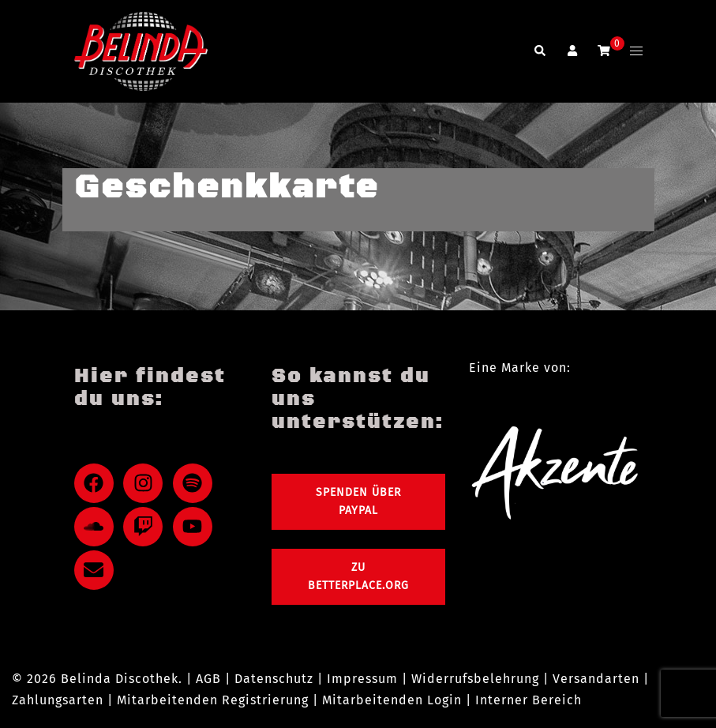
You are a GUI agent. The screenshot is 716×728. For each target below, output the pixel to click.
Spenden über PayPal (358, 502)
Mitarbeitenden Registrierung (213, 700)
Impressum (362, 679)
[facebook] (97, 483)
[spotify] (196, 483)
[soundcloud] (97, 527)
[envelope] (97, 570)
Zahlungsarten (58, 700)
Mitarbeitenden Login (392, 700)
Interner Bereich (529, 700)
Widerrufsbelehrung (475, 679)
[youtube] (196, 527)
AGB (208, 679)
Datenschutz (274, 679)
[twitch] (146, 527)
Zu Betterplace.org (358, 577)
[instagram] (146, 483)
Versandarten (596, 679)
